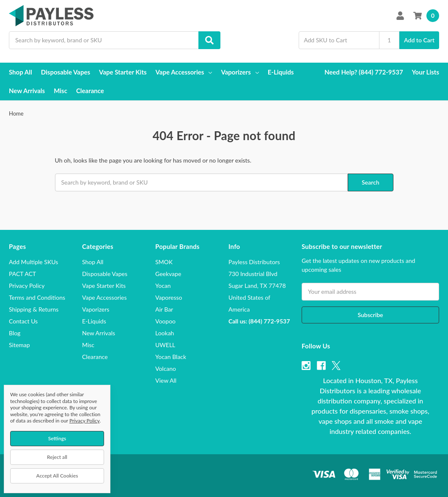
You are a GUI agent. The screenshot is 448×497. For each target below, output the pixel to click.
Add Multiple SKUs (33, 262)
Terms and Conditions (37, 297)
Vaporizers (240, 72)
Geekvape (168, 274)
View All (166, 380)
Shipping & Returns (34, 309)
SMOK (164, 262)
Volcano (166, 369)
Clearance (90, 91)
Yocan (163, 286)
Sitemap (19, 345)
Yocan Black (171, 357)
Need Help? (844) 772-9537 (364, 72)
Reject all (57, 457)
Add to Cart (419, 40)
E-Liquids (281, 72)
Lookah (165, 333)
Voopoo (165, 321)
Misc (60, 91)
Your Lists (426, 72)
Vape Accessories (184, 72)
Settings (57, 438)
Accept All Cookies (57, 476)
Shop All (21, 72)
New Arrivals (27, 91)
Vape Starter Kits (123, 72)
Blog (15, 333)
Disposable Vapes (66, 72)
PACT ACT (22, 274)
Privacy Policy (27, 286)
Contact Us (23, 321)
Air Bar (164, 309)
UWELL (165, 345)
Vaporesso (169, 297)
